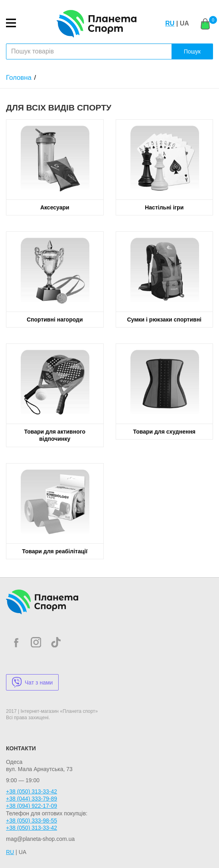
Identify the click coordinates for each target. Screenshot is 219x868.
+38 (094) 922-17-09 (32, 806)
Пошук (192, 51)
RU (170, 23)
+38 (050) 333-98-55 (32, 821)
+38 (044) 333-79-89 (32, 799)
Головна (19, 78)
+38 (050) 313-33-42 (32, 791)
